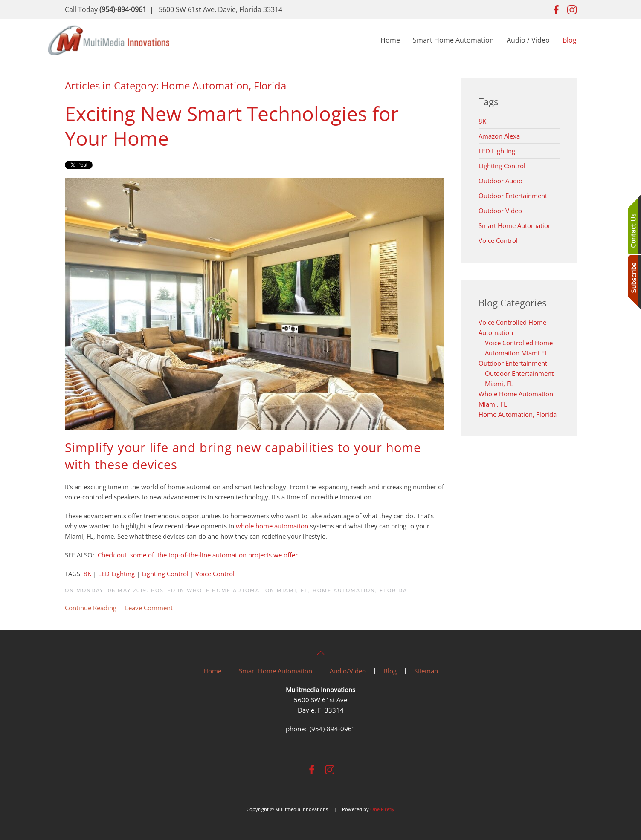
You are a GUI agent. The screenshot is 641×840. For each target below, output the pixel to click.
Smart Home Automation (453, 40)
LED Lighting (116, 574)
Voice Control (215, 574)
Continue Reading (91, 608)
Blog (570, 40)
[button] (321, 653)
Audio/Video (348, 671)
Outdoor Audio (500, 181)
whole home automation (272, 526)
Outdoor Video (500, 211)
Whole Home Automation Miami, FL (248, 590)
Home (390, 40)
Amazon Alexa (499, 136)
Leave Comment (149, 608)
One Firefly (382, 809)
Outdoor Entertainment (513, 196)
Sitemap (426, 671)
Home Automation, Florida (360, 590)
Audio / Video (528, 40)
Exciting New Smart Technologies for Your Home (232, 126)
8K (87, 574)
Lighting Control (165, 574)
